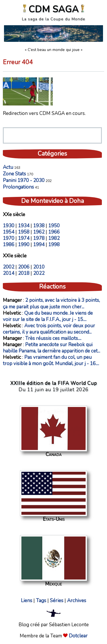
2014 (9, 273)
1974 (24, 238)
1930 (9, 226)
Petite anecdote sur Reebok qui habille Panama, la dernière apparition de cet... (52, 348)
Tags (41, 601)
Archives (77, 601)
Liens (27, 601)
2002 (9, 267)
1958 (24, 232)
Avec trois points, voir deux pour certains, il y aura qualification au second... (49, 329)
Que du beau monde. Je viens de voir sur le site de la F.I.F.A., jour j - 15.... (48, 316)
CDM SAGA (54, 9)
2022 (39, 273)
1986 (9, 245)
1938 (39, 226)
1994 (39, 245)
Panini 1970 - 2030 (24, 180)
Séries (57, 601)
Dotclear (78, 636)
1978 (39, 238)
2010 (39, 267)
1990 (24, 245)
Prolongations (18, 187)
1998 (54, 245)
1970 (9, 238)
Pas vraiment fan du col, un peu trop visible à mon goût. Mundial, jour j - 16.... (51, 360)
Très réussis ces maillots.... (53, 338)
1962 (39, 232)
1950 (54, 226)
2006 (24, 267)
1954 (9, 232)
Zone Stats (14, 174)
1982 (54, 238)
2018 (24, 273)
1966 (54, 232)
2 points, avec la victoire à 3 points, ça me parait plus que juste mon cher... (51, 303)
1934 (24, 226)
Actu (8, 167)
